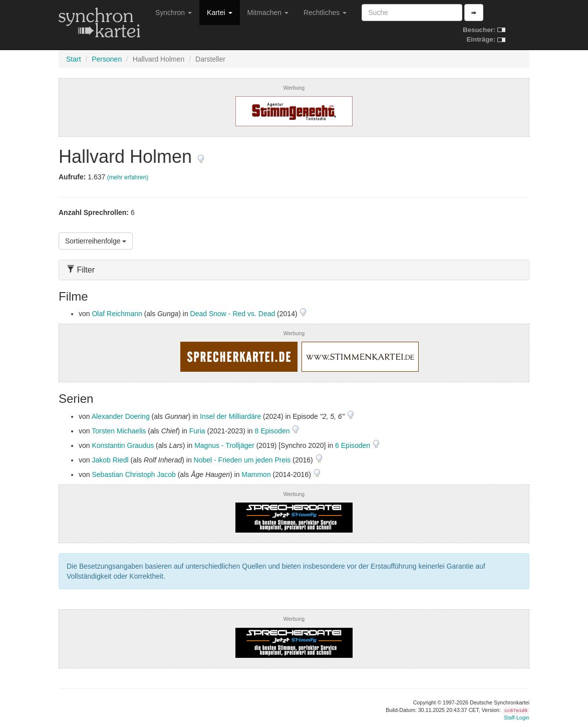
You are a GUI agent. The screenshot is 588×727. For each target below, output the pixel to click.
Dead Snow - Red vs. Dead (233, 314)
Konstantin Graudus (123, 445)
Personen (107, 59)
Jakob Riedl (110, 460)
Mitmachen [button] (268, 13)
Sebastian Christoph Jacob (133, 474)
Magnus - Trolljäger (224, 445)
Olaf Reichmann (117, 314)
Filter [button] (81, 270)
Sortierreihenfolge (96, 241)
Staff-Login (517, 717)
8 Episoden (273, 431)
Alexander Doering (121, 416)
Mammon (256, 474)
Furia (197, 431)
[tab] (294, 270)
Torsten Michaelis (119, 431)
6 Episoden (354, 445)
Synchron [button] (174, 13)
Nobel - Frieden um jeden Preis (242, 460)
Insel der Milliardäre (230, 416)
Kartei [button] (219, 13)
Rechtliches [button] (325, 13)
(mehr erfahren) (128, 177)
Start (74, 59)
